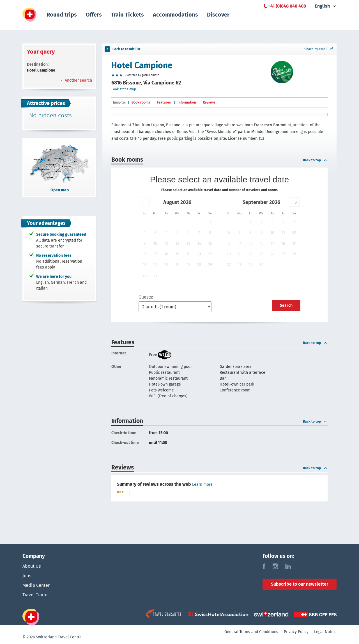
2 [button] (145, 233)
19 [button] (177, 254)
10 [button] (155, 243)
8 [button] (210, 233)
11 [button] (166, 243)
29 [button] (210, 265)
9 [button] (145, 243)
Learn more (202, 484)
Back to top (315, 160)
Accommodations (175, 15)
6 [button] (188, 233)
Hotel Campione (142, 65)
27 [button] (188, 265)
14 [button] (199, 243)
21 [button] (199, 254)
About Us (32, 566)
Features (164, 102)
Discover (218, 15)
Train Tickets (127, 15)
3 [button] (156, 233)
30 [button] (145, 275)
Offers (94, 15)
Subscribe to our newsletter (300, 584)
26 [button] (177, 265)
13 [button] (188, 243)
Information (187, 102)
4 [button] (166, 233)
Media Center (36, 585)
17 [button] (155, 254)
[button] (144, 202)
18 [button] (166, 254)
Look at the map (124, 89)
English (322, 6)
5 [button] (177, 233)
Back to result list (123, 49)
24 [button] (155, 265)
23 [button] (144, 265)
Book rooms (141, 102)
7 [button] (199, 233)
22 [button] (210, 254)
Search (286, 305)
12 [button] (177, 243)
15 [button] (210, 243)
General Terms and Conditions (251, 632)
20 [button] (188, 254)
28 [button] (199, 265)
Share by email (319, 49)
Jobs (27, 576)
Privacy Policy (296, 632)
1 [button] (210, 222)
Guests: (146, 297)
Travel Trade (35, 595)
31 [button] (156, 275)
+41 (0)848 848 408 (287, 6)
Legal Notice (325, 632)
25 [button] (166, 265)
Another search (78, 80)
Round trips (62, 15)
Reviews (209, 102)
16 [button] (145, 254)
